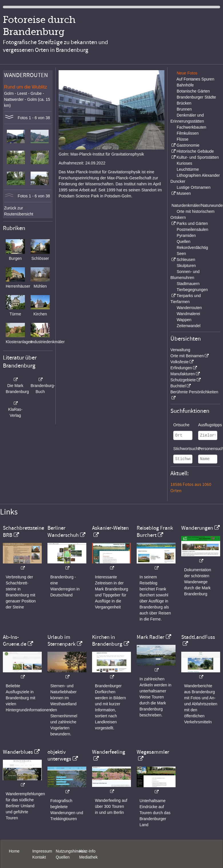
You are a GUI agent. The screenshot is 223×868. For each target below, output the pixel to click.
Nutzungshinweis (71, 851)
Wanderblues (18, 752)
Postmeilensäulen (193, 229)
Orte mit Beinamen (187, 356)
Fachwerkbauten (192, 127)
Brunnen (184, 109)
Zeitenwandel (189, 326)
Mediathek (88, 857)
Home (14, 851)
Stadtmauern (188, 284)
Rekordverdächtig (192, 248)
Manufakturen (183, 374)
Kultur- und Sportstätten (198, 157)
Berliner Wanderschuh (63, 531)
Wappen (184, 320)
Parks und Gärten (192, 223)
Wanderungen (197, 528)
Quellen (184, 241)
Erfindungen (181, 368)
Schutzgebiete (183, 380)
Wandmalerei (188, 314)
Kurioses (184, 163)
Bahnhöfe (185, 85)
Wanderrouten (189, 308)
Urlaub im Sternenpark (61, 641)
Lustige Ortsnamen (194, 187)
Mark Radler (151, 637)
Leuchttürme (188, 169)
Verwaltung (180, 350)
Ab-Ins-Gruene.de (15, 641)
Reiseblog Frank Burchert (155, 531)
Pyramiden (186, 235)
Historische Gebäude (195, 151)
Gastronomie (188, 145)
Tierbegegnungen (192, 290)
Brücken (184, 103)
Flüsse (183, 139)
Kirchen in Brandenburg (107, 641)
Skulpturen (186, 266)
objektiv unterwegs (59, 755)
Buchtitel (178, 386)
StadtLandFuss (198, 637)
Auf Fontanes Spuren (195, 79)
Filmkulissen (188, 133)
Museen (184, 193)
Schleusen (186, 260)
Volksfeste (180, 362)
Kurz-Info (87, 851)
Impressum (42, 851)
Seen (181, 254)
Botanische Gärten (193, 91)
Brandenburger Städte (196, 97)
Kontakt (39, 857)
